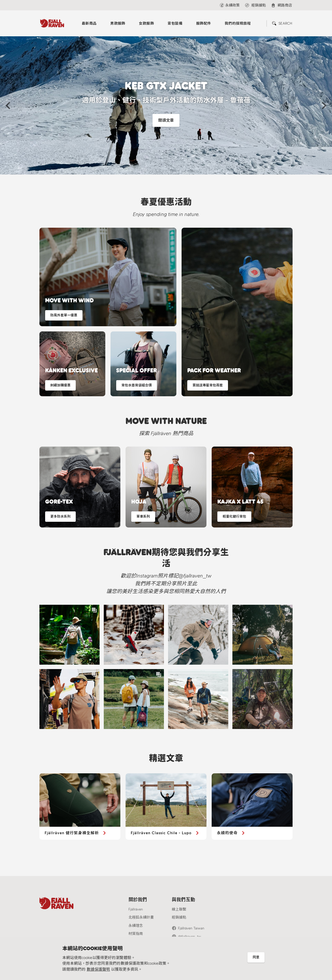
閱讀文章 (166, 121)
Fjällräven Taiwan (191, 928)
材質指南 (136, 934)
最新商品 (89, 23)
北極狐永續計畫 (141, 917)
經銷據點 (179, 917)
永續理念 (136, 926)
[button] (8, 106)
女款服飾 (146, 23)
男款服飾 (118, 23)
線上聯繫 (179, 909)
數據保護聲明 (98, 969)
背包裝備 (175, 23)
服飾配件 (204, 23)
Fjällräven (136, 909)
